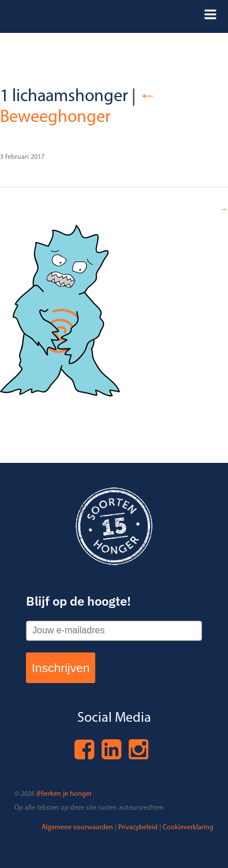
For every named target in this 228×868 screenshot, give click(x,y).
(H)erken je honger (64, 794)
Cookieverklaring (188, 828)
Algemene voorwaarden (77, 828)
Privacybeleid (138, 828)
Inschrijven (61, 668)
